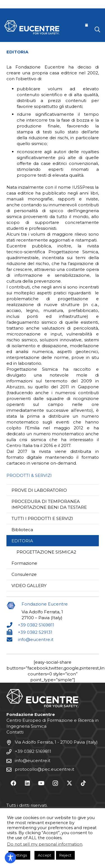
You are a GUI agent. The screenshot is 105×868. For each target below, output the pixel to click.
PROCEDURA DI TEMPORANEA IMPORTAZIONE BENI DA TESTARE (49, 504)
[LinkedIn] (27, 783)
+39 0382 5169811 (36, 625)
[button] (87, 25)
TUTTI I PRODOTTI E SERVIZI (42, 518)
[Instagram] (55, 783)
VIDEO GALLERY (29, 586)
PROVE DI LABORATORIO (39, 490)
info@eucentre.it (36, 639)
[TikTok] (83, 783)
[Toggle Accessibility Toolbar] (10, 858)
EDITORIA (22, 541)
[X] (69, 783)
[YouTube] (41, 783)
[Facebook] (13, 783)
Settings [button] (19, 855)
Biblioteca (22, 530)
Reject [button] (65, 855)
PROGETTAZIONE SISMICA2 (46, 552)
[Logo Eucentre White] (32, 27)
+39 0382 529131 (35, 632)
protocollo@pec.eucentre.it (45, 769)
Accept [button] (45, 855)
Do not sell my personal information (45, 844)
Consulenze (24, 574)
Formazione (24, 563)
